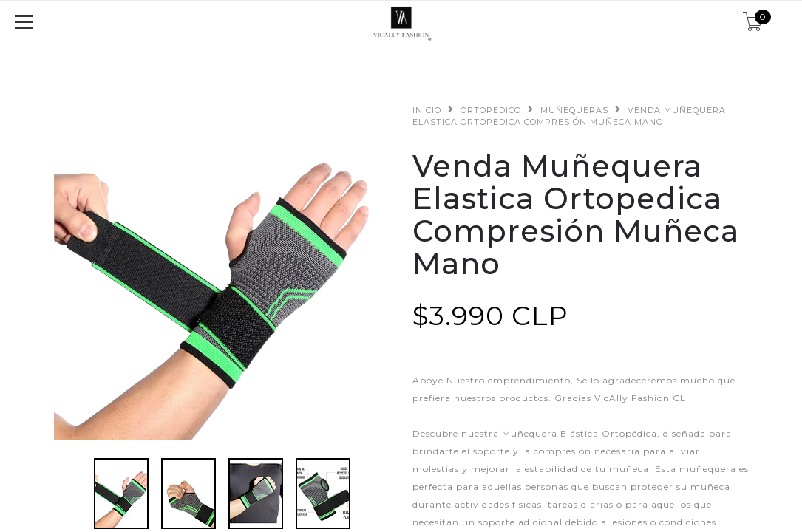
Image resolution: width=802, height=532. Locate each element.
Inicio (427, 110)
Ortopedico (491, 110)
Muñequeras (574, 110)
